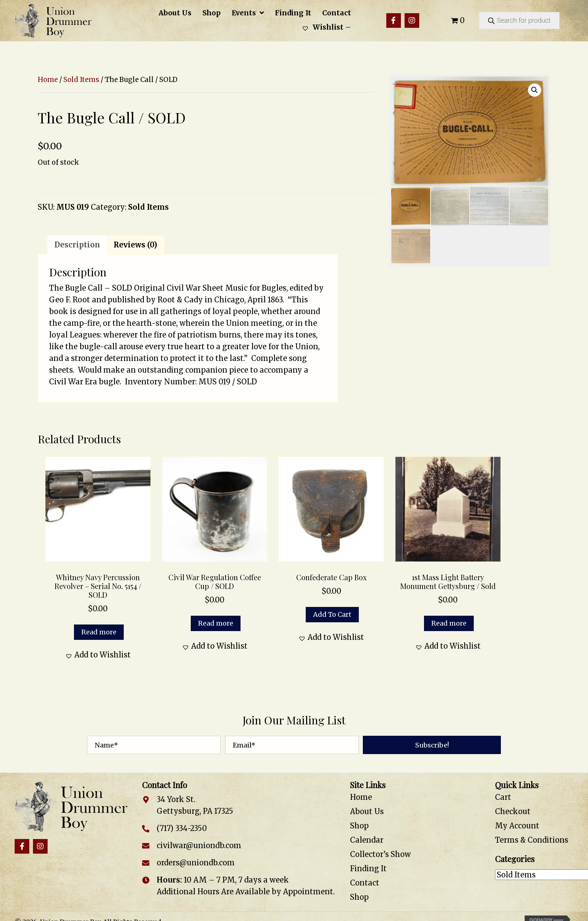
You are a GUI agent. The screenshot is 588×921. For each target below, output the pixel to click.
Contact (365, 883)
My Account (517, 826)
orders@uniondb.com (196, 863)
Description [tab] (77, 245)
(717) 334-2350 (182, 828)
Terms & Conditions (532, 840)
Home (48, 80)
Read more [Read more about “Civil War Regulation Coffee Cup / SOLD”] (216, 623)
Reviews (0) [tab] (135, 245)
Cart (503, 797)
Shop (359, 826)
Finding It (368, 868)
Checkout (513, 811)
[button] (394, 20)
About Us (367, 811)
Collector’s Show (380, 854)
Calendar (367, 840)
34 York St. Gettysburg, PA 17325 (195, 805)
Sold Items (81, 80)
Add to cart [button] (332, 614)
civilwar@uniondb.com (199, 845)
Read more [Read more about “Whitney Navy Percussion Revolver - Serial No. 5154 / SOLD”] (99, 632)
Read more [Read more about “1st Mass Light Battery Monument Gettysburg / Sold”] (449, 623)
